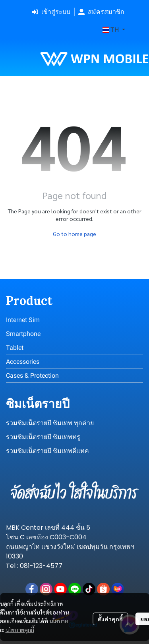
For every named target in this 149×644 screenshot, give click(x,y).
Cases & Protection (32, 376)
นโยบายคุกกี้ (20, 630)
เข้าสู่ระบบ (51, 12)
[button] (114, 30)
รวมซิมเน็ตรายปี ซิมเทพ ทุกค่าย (50, 423)
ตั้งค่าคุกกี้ (110, 619)
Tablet (15, 348)
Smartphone (23, 334)
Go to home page (74, 234)
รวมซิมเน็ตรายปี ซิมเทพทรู (43, 437)
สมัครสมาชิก (101, 12)
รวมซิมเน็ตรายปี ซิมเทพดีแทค (47, 451)
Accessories (23, 362)
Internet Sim (23, 320)
